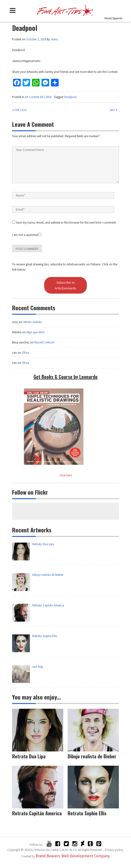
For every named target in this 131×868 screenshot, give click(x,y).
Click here (65, 475)
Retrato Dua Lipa (29, 756)
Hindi (108, 18)
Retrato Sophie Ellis (87, 813)
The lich (19, 110)
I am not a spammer (27, 235)
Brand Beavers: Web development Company (73, 856)
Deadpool (70, 97)
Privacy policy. (114, 850)
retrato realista (32, 322)
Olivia (26, 353)
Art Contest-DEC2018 (38, 97)
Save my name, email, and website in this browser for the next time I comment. (66, 223)
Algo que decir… (37, 332)
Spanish (118, 18)
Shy (114, 110)
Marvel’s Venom (44, 342)
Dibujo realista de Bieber (92, 756)
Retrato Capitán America (37, 813)
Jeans (54, 39)
